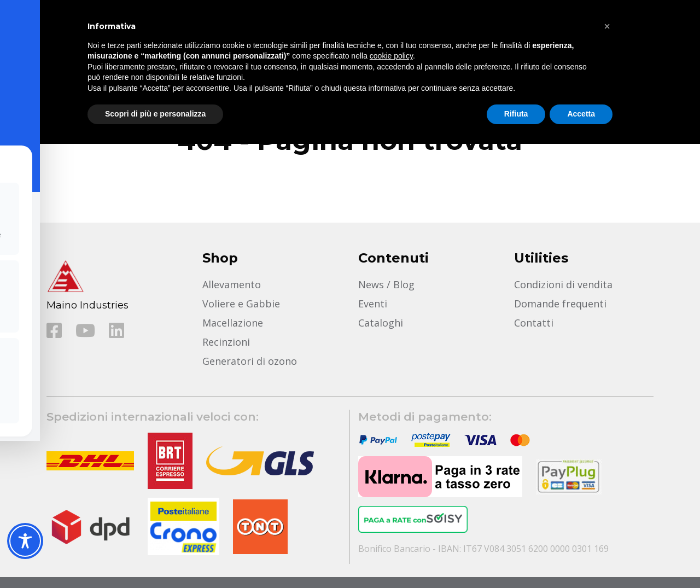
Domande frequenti (560, 304)
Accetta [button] (581, 114)
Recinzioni (226, 342)
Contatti (534, 323)
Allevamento (232, 284)
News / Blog (386, 284)
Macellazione (233, 323)
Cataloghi (381, 323)
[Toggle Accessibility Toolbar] (25, 541)
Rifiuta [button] (516, 114)
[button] (607, 26)
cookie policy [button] (391, 56)
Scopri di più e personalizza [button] (155, 114)
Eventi (373, 304)
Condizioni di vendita (563, 284)
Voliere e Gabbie (241, 304)
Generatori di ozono (250, 361)
